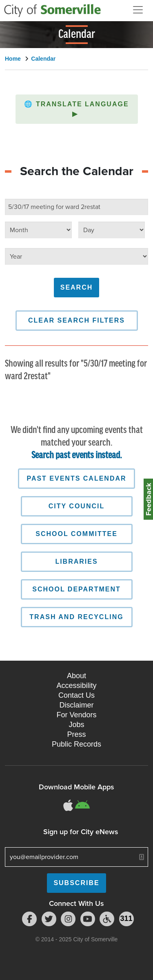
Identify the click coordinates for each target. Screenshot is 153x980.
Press (76, 734)
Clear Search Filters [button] (76, 320)
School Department (76, 589)
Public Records (76, 744)
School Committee (76, 534)
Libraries (76, 561)
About (76, 676)
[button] (77, 109)
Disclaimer (76, 705)
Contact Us (76, 695)
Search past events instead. (77, 456)
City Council (76, 506)
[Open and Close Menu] (138, 10)
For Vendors (76, 715)
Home (13, 59)
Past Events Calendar (76, 478)
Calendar (43, 59)
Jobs (76, 725)
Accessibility (76, 686)
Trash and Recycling (76, 617)
